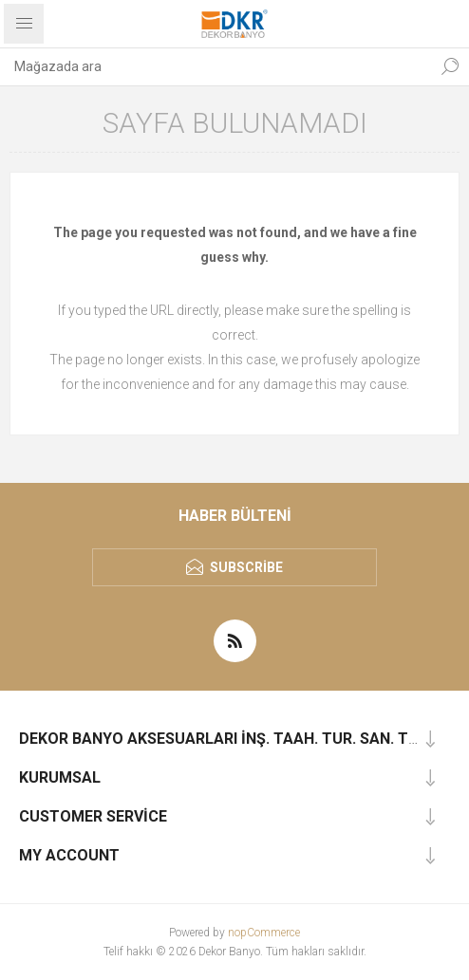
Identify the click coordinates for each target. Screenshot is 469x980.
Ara (450, 66)
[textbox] (216, 66)
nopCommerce (264, 933)
